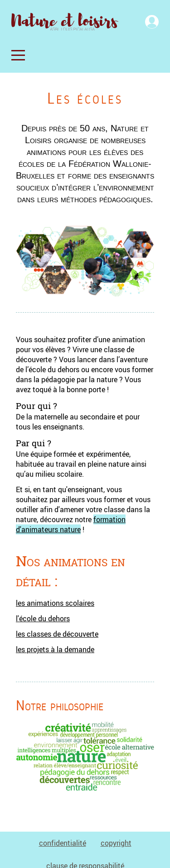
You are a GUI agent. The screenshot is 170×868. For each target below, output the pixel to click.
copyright (116, 843)
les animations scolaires (55, 603)
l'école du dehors (43, 619)
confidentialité (63, 843)
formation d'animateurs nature (71, 524)
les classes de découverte (57, 634)
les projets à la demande (55, 649)
